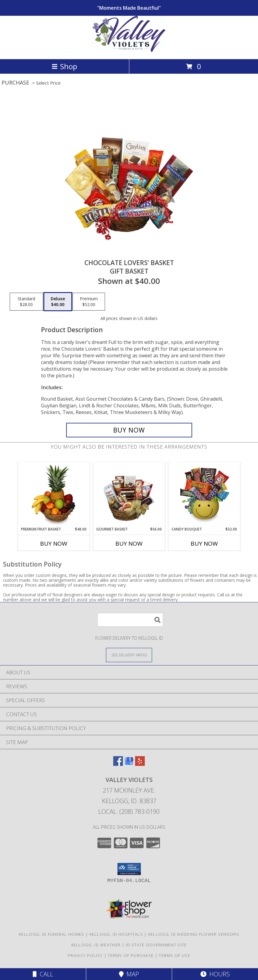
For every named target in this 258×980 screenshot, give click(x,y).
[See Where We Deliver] (129, 655)
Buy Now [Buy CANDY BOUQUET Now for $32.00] (204, 544)
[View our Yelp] (140, 764)
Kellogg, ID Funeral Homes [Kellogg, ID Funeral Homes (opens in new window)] (52, 934)
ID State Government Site (156, 945)
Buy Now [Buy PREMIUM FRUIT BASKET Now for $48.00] (54, 544)
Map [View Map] (129, 974)
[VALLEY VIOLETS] (129, 50)
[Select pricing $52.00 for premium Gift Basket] (89, 302)
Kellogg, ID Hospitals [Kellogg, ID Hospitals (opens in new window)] (116, 934)
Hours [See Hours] (215, 974)
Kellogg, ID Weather (96, 945)
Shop (64, 66)
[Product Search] (130, 620)
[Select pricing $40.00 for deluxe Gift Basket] (58, 302)
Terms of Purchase (131, 955)
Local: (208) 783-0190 (129, 812)
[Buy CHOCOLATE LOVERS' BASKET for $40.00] (129, 430)
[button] (129, 869)
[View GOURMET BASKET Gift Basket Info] (129, 495)
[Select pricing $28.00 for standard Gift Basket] (26, 302)
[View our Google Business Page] (129, 764)
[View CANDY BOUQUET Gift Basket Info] (204, 494)
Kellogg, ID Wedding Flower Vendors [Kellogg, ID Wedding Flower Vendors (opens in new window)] (194, 934)
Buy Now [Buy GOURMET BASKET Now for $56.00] (129, 544)
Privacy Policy (85, 955)
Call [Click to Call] (43, 974)
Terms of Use (175, 955)
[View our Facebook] (118, 764)
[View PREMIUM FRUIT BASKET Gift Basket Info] (54, 494)
